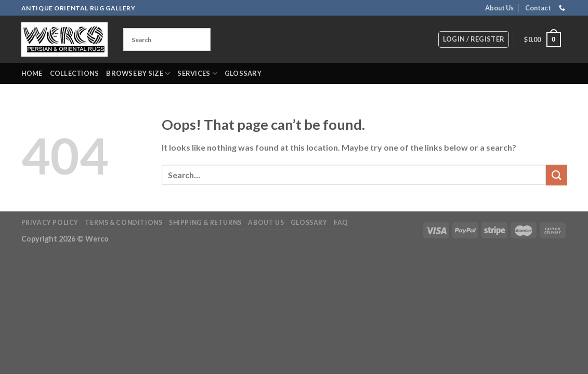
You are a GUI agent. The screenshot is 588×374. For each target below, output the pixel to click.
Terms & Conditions (123, 223)
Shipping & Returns (205, 223)
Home (32, 73)
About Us (499, 8)
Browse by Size (138, 74)
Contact (538, 8)
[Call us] (562, 8)
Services (197, 74)
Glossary (243, 73)
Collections (75, 73)
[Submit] (556, 175)
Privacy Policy (50, 223)
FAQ (341, 223)
